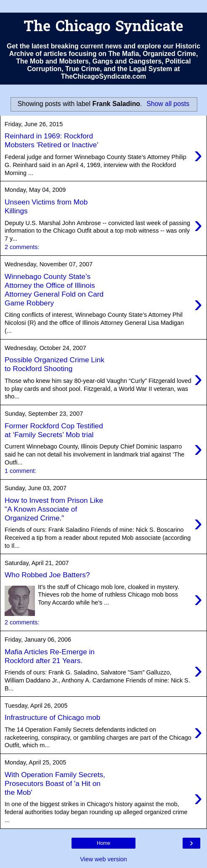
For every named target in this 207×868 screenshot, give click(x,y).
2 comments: (22, 247)
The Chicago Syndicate (103, 28)
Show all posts (168, 104)
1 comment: (20, 471)
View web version (103, 859)
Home (103, 843)
